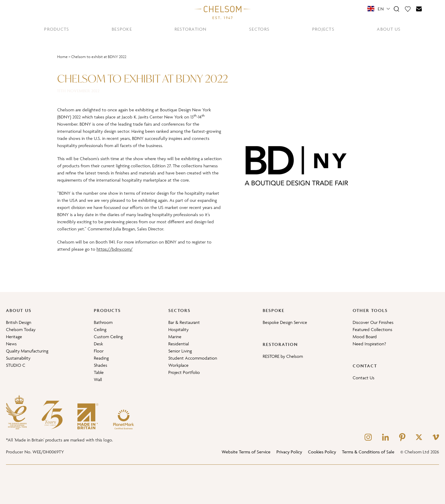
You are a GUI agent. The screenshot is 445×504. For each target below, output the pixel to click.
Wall (98, 379)
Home (62, 57)
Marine (175, 337)
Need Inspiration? (369, 344)
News (11, 344)
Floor (99, 351)
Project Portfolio (184, 372)
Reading (101, 358)
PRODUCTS (57, 29)
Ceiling (100, 329)
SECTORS (259, 29)
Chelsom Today (21, 329)
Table (99, 372)
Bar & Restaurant (184, 322)
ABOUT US (389, 29)
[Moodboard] (408, 9)
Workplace (178, 365)
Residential (179, 344)
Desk (98, 344)
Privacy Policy (289, 452)
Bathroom (103, 322)
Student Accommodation (193, 358)
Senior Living (180, 351)
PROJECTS (323, 29)
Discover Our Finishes (373, 322)
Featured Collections (372, 329)
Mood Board (365, 337)
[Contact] (419, 9)
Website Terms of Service (246, 452)
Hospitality (178, 329)
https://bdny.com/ (115, 249)
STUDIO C (16, 365)
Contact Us (364, 378)
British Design (19, 322)
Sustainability (18, 358)
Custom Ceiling (108, 337)
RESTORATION (191, 29)
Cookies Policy (322, 452)
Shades (101, 365)
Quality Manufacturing (27, 351)
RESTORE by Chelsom (283, 356)
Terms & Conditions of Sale (368, 452)
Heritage (14, 337)
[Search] (396, 9)
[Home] (222, 12)
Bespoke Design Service (285, 322)
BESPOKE (122, 29)
